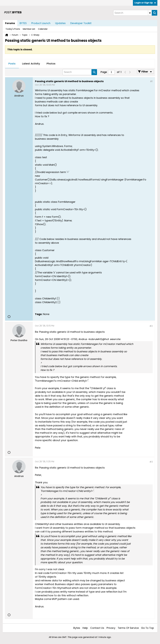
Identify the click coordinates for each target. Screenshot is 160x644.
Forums (10, 23)
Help (85, 628)
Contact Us (97, 628)
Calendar (43, 29)
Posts (12, 64)
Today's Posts (13, 29)
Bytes (77, 628)
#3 (151, 462)
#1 (151, 81)
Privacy (111, 628)
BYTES (23, 23)
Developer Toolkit (81, 23)
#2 (151, 326)
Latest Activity (31, 64)
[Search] (133, 13)
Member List (29, 29)
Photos (51, 64)
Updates (60, 23)
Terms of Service (128, 628)
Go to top (147, 628)
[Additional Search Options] (150, 13)
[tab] (12, 64)
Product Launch (41, 23)
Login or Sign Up (145, 3)
